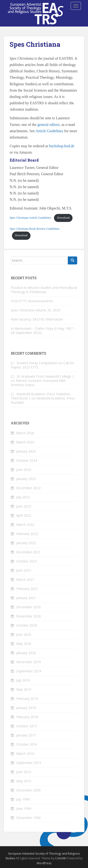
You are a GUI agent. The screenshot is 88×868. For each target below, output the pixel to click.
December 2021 (28, 552)
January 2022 (26, 543)
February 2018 (27, 717)
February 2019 (27, 699)
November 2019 (29, 662)
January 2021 (26, 598)
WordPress (44, 863)
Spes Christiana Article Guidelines (30, 218)
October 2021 (27, 561)
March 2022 (25, 525)
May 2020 (24, 644)
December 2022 (28, 488)
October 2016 (27, 744)
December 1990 (28, 818)
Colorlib (61, 858)
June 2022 (24, 506)
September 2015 (29, 763)
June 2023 (24, 470)
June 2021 (24, 570)
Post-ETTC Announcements (32, 301)
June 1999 (24, 808)
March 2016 (25, 754)
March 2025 (25, 442)
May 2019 (24, 689)
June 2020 (24, 634)
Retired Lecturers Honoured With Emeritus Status (38, 383)
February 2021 (27, 589)
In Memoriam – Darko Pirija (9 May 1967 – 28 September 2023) (43, 331)
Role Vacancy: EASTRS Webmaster (37, 319)
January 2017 (26, 735)
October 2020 (27, 625)
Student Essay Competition (37, 363)
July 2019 (23, 680)
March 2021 (25, 579)
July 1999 (23, 799)
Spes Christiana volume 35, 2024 (36, 310)
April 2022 (24, 515)
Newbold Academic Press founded (43, 400)
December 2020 (28, 607)
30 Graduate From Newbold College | (45, 376)
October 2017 (27, 726)
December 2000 (28, 790)
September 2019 (29, 671)
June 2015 (24, 772)
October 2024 (27, 460)
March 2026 (25, 433)
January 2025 (26, 451)
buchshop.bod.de (62, 146)
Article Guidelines (50, 131)
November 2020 (29, 616)
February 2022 (27, 534)
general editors (48, 125)
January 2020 (26, 653)
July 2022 (23, 497)
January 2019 (26, 708)
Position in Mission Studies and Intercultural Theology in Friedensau (44, 290)
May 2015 (24, 781)
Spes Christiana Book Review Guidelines (34, 229)
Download (63, 218)
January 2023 (26, 479)
